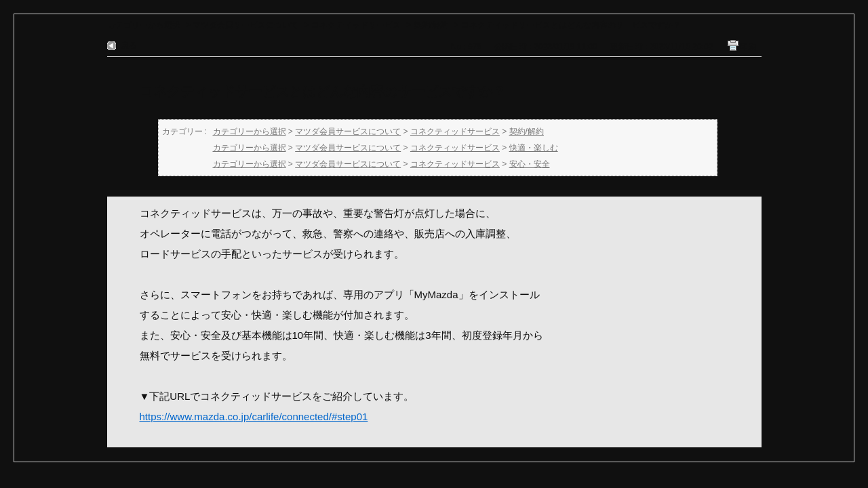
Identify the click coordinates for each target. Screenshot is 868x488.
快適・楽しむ (534, 148)
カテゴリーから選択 (144, 25)
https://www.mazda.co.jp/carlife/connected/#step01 (254, 416)
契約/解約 (431, 25)
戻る (129, 45)
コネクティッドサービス (356, 25)
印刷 (748, 47)
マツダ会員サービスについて (245, 25)
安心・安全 (530, 164)
